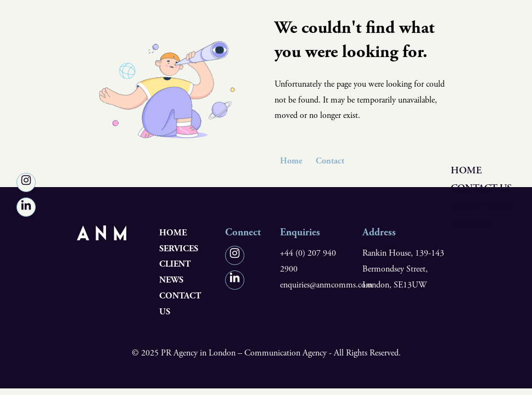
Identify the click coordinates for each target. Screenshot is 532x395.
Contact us (481, 188)
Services (472, 224)
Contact (330, 161)
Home (466, 170)
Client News (483, 206)
